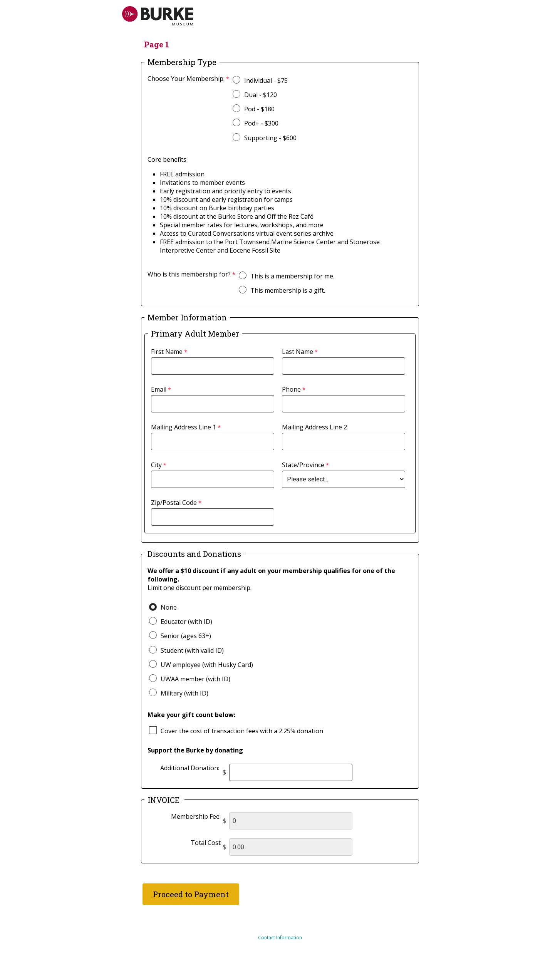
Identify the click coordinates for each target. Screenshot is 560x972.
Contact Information (280, 938)
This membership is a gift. (288, 290)
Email (159, 389)
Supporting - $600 (270, 138)
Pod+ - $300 (261, 123)
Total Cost (206, 843)
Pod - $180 (259, 109)
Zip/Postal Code (174, 503)
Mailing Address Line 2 (314, 427)
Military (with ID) (184, 693)
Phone (291, 389)
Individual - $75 (266, 80)
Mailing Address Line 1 (184, 427)
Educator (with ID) (186, 622)
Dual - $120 (261, 95)
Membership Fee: (196, 816)
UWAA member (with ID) (195, 679)
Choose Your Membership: (186, 79)
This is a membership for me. (292, 276)
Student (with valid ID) (192, 650)
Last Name (298, 352)
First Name (167, 352)
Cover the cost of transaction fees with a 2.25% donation (242, 731)
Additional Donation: (190, 768)
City (156, 465)
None (169, 607)
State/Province (303, 465)
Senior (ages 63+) (186, 636)
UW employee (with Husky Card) (207, 665)
